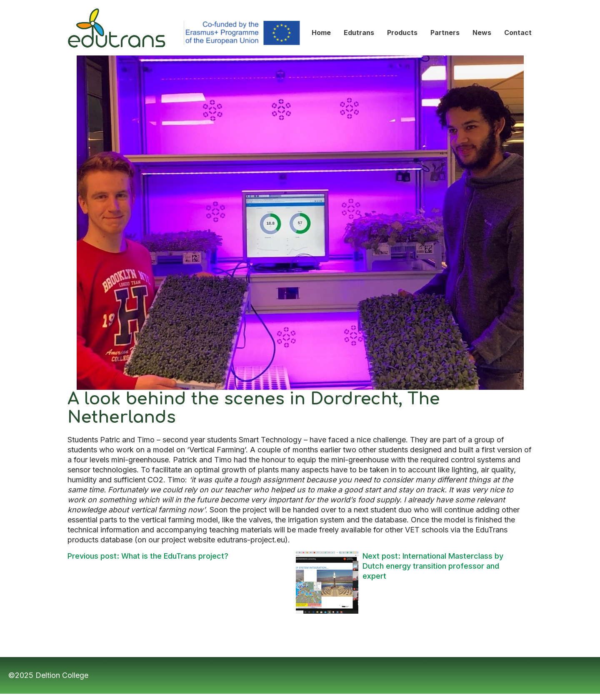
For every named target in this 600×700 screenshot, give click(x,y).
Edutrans (83, 4)
